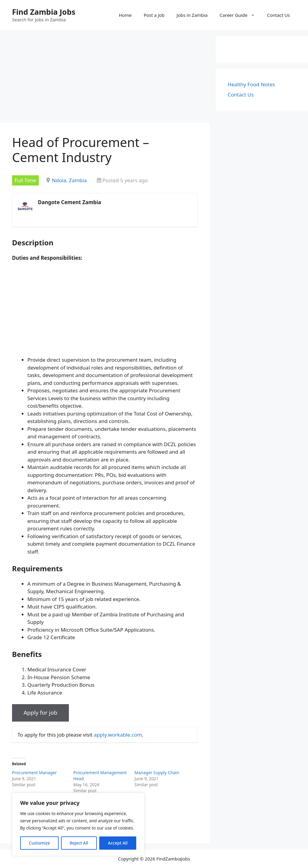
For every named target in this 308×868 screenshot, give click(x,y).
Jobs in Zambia (192, 15)
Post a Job (154, 15)
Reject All (79, 843)
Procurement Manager (34, 773)
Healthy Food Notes (251, 84)
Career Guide (240, 15)
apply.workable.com (118, 735)
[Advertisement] (105, 78)
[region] (78, 824)
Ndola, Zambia (69, 180)
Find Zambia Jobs (44, 12)
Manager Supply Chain (157, 773)
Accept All (118, 843)
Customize (39, 843)
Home (125, 15)
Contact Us (279, 15)
